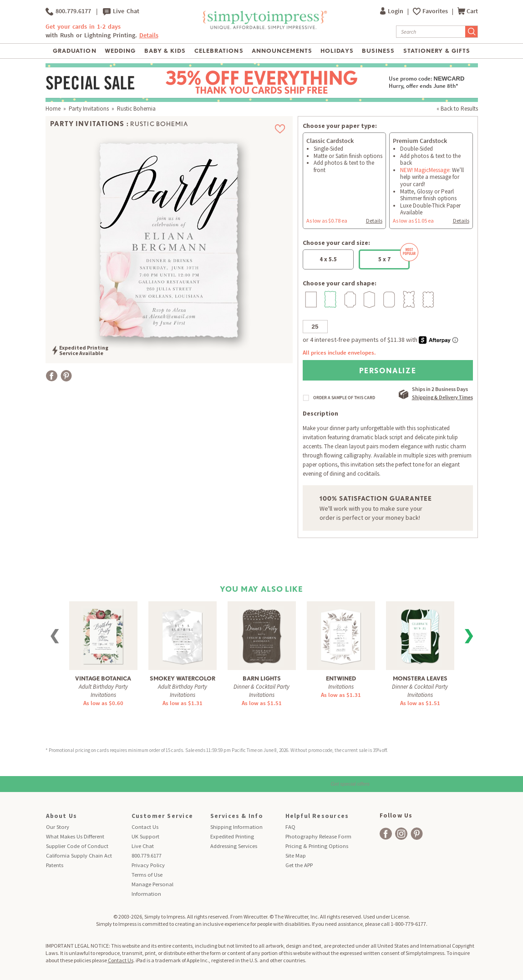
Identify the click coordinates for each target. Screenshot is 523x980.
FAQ (290, 827)
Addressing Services (234, 846)
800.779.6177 (68, 11)
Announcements (282, 51)
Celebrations (219, 51)
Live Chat (121, 11)
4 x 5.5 (328, 259)
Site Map (296, 856)
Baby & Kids (165, 51)
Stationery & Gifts (437, 51)
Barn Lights (262, 678)
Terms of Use (147, 875)
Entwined (341, 678)
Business (378, 51)
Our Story (58, 827)
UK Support (145, 836)
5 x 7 (394, 256)
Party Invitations (89, 109)
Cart (468, 11)
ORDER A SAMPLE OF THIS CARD (344, 398)
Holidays (337, 51)
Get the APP (299, 865)
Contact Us (145, 827)
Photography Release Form (318, 836)
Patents (55, 865)
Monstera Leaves (420, 678)
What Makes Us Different (75, 836)
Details (149, 35)
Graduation (74, 51)
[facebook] (386, 834)
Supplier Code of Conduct (77, 846)
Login (392, 11)
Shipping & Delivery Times (442, 397)
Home (53, 109)
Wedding (120, 51)
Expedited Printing (232, 836)
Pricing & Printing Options (317, 846)
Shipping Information (236, 827)
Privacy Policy (148, 865)
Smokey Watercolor (183, 678)
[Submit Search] (472, 32)
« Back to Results (457, 109)
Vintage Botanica (103, 678)
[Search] (431, 32)
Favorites (436, 11)
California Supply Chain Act (79, 856)
